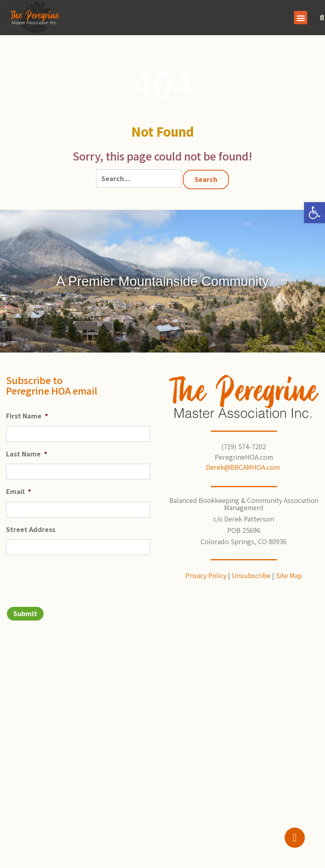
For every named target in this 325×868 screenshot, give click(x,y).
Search (206, 179)
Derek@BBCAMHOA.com (244, 467)
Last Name (27, 454)
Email (19, 491)
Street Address (31, 529)
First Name (27, 416)
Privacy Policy (206, 575)
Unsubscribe (251, 575)
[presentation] (67, 577)
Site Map (289, 575)
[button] (315, 213)
